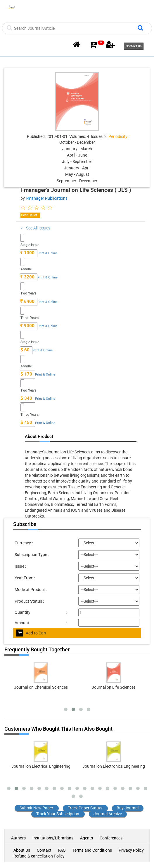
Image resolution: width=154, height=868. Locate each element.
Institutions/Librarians (53, 838)
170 (26, 374)
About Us (22, 850)
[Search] (75, 28)
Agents (86, 838)
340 (26, 398)
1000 (27, 253)
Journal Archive (108, 814)
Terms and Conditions (92, 850)
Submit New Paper (36, 808)
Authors (19, 838)
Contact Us (134, 46)
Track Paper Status (85, 808)
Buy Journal (128, 808)
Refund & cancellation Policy (39, 856)
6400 (27, 301)
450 (26, 422)
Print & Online (47, 253)
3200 (27, 277)
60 (25, 350)
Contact (44, 850)
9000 (27, 326)
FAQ (62, 850)
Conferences (111, 838)
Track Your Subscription (58, 814)
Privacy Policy (131, 850)
